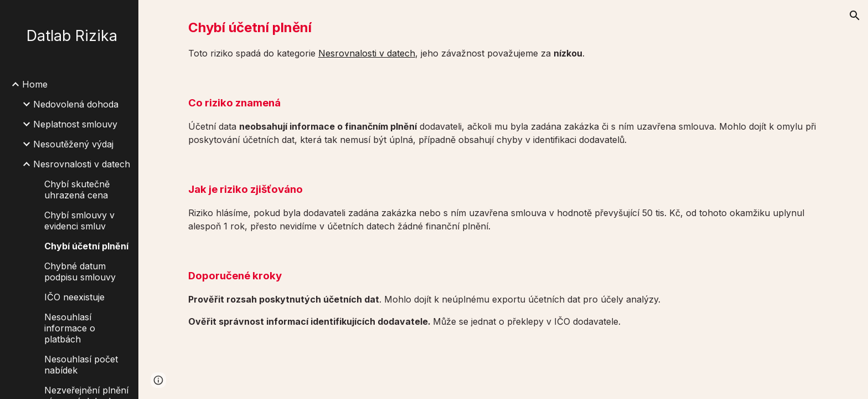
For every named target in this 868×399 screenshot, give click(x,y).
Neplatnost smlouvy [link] (75, 124)
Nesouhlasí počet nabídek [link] (81, 365)
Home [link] (35, 84)
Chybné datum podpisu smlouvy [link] (80, 272)
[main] (503, 39)
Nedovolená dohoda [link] (76, 104)
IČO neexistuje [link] (74, 297)
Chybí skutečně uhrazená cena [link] (77, 190)
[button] (855, 16)
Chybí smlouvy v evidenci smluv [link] (79, 221)
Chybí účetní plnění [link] (86, 246)
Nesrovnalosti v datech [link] (82, 164)
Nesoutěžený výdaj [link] (73, 144)
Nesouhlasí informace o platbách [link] (70, 328)
